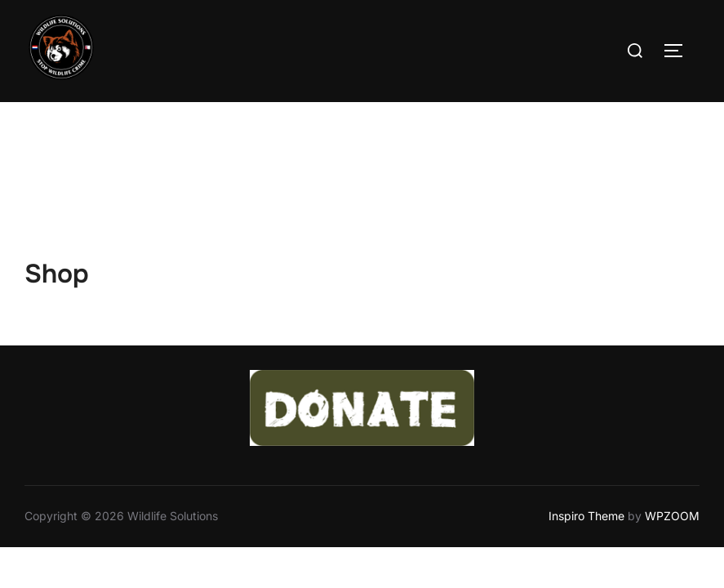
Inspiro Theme (586, 414)
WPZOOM (672, 414)
